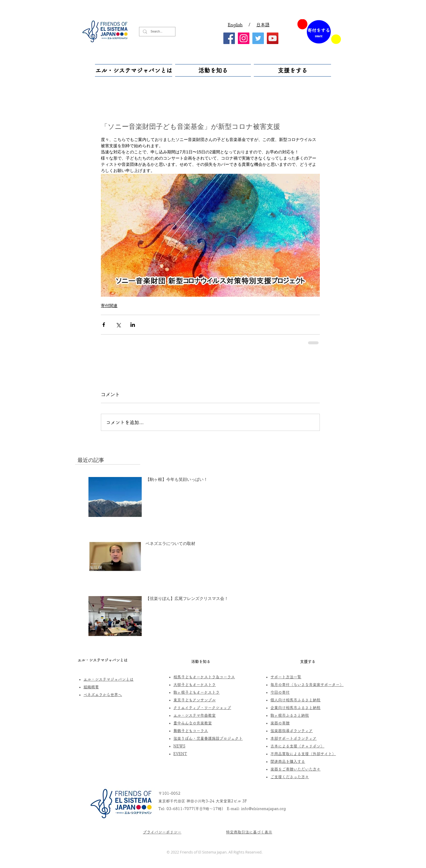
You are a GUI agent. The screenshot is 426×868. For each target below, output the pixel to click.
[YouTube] (273, 38)
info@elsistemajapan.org (263, 809)
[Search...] (157, 32)
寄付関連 (109, 306)
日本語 (263, 25)
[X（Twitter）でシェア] (118, 325)
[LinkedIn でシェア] (133, 325)
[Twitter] (258, 38)
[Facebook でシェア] (104, 325)
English (235, 25)
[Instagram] (244, 38)
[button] (134, 70)
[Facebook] (229, 38)
